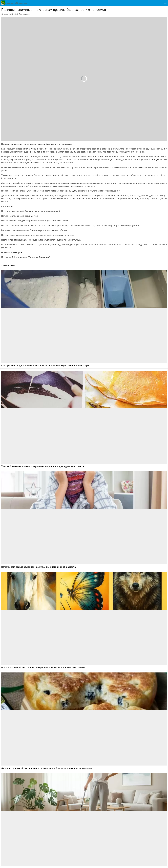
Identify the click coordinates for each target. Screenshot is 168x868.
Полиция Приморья (12, 252)
